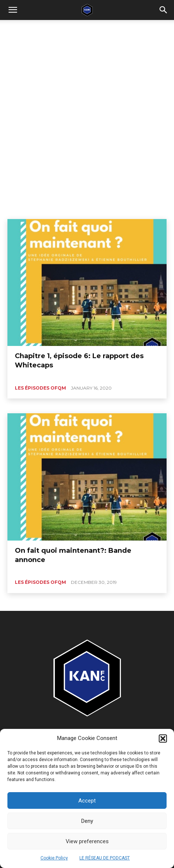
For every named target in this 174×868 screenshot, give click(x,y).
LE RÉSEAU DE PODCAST (105, 858)
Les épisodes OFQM (40, 388)
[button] (163, 739)
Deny (87, 821)
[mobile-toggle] (13, 10)
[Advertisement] (87, 110)
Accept (87, 801)
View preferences (87, 841)
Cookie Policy (54, 858)
